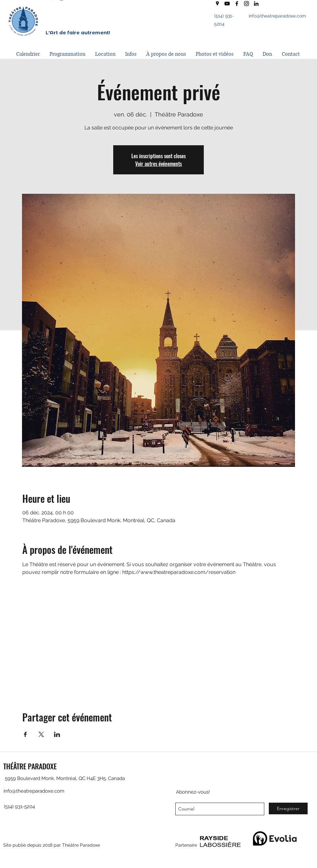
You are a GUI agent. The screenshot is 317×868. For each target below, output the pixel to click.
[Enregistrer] (288, 808)
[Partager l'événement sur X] (41, 734)
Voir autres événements (158, 164)
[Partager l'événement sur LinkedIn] (57, 734)
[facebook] (237, 4)
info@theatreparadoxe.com (277, 16)
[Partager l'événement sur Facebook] (25, 734)
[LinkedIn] (256, 4)
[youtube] (227, 4)
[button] (67, 54)
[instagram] (246, 4)
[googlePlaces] (217, 4)
